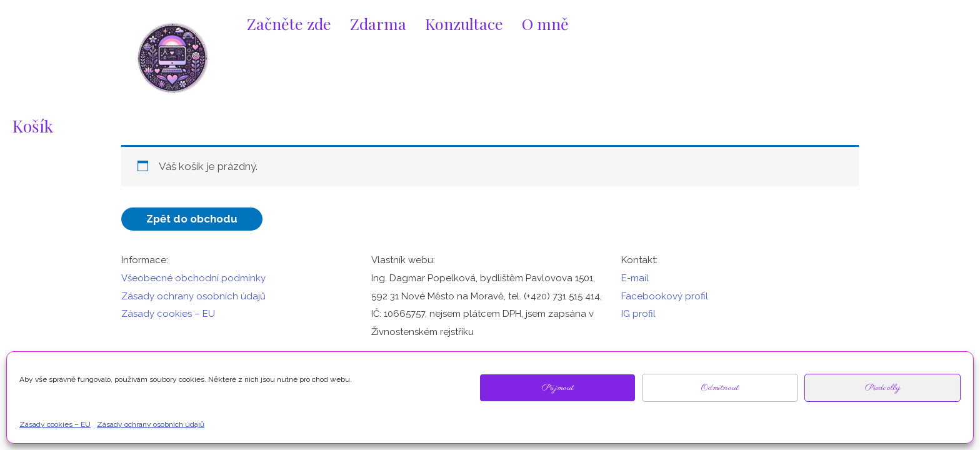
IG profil (638, 314)
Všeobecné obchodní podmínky (193, 278)
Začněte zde (289, 23)
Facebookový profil (665, 296)
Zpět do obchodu (192, 219)
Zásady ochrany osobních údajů (193, 296)
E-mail (635, 278)
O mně (545, 23)
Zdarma (378, 23)
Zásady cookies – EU (168, 314)
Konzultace (464, 23)
